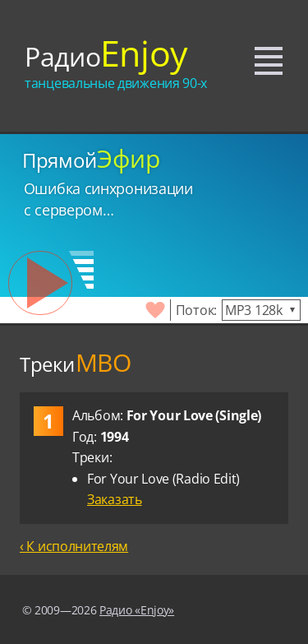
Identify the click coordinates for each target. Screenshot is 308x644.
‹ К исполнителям (74, 546)
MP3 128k (254, 310)
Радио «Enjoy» (137, 610)
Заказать (115, 499)
